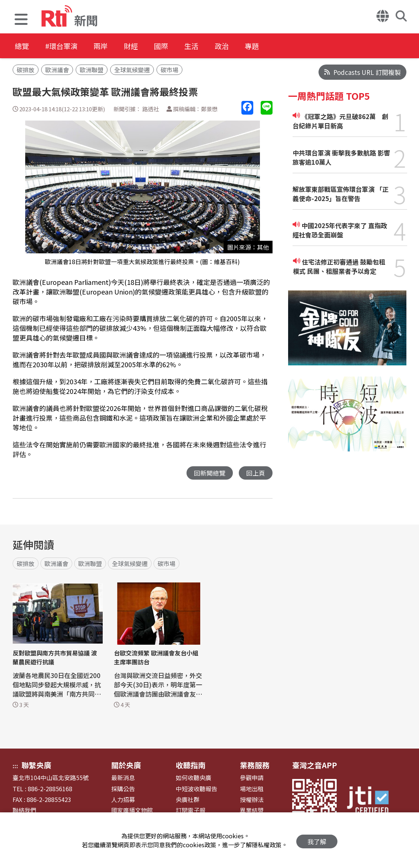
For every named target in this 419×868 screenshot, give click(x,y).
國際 (175, 46)
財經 (142, 46)
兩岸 (108, 46)
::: (15, 766)
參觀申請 (252, 778)
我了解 (317, 840)
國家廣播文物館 (132, 811)
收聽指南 (191, 765)
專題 (275, 46)
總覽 (22, 46)
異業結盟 (252, 811)
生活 (208, 46)
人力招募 (123, 800)
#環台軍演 (65, 46)
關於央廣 (126, 765)
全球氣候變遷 (132, 70)
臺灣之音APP (315, 765)
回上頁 (256, 473)
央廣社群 (188, 800)
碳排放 (26, 70)
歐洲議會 (57, 70)
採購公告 (123, 789)
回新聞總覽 (210, 473)
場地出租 (252, 789)
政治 (242, 46)
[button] (21, 20)
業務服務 (255, 765)
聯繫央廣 (36, 765)
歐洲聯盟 (92, 70)
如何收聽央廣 (194, 778)
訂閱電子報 (191, 811)
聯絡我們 (24, 811)
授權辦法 (252, 800)
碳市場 (169, 70)
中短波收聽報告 (197, 789)
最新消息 (123, 778)
